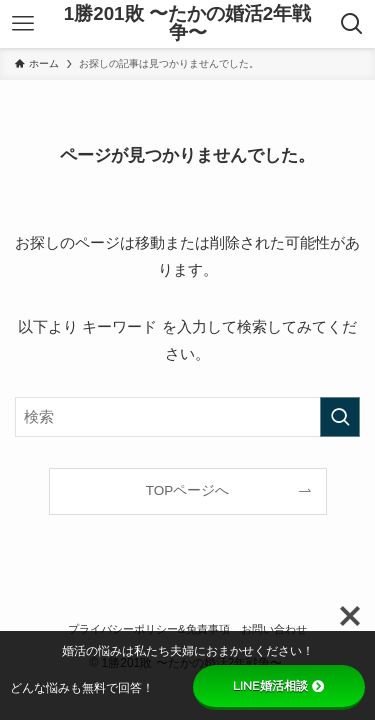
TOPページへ (188, 490)
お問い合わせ (274, 629)
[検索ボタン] (352, 24)
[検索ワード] (187, 417)
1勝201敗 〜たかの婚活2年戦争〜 (187, 24)
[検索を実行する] (340, 417)
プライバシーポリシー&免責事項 (149, 629)
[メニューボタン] (22, 24)
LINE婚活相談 (278, 685)
